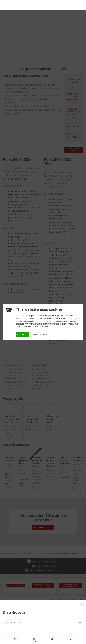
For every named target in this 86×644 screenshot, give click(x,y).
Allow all (23, 334)
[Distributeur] (43, 626)
